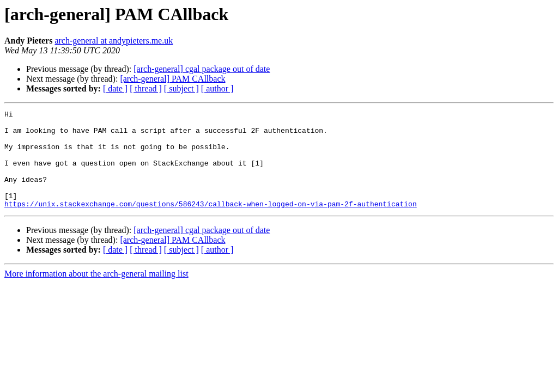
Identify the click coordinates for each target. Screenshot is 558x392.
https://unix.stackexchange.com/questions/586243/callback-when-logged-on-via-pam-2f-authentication (211, 223)
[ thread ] (146, 88)
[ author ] (217, 88)
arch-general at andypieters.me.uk (114, 41)
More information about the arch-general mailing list (96, 293)
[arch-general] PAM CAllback (172, 79)
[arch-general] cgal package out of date (202, 69)
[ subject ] (181, 88)
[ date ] (115, 88)
